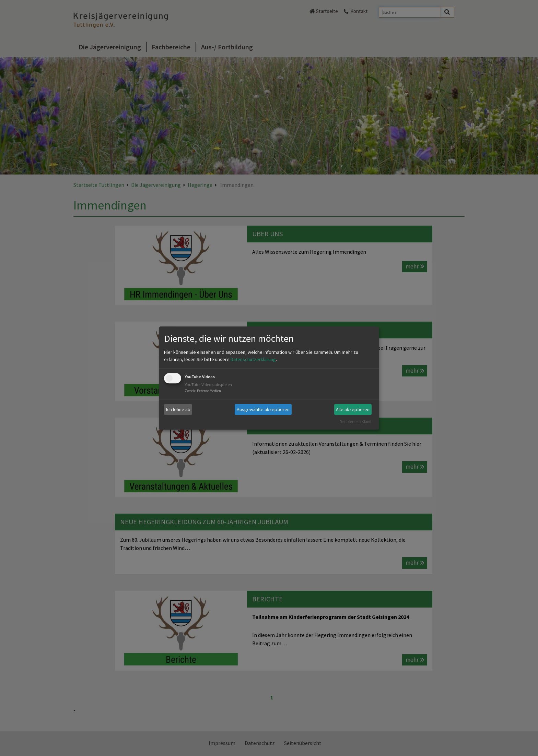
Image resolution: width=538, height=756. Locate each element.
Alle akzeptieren (353, 409)
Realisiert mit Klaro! (355, 422)
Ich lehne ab (178, 409)
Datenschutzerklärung (253, 360)
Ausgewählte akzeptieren (263, 409)
